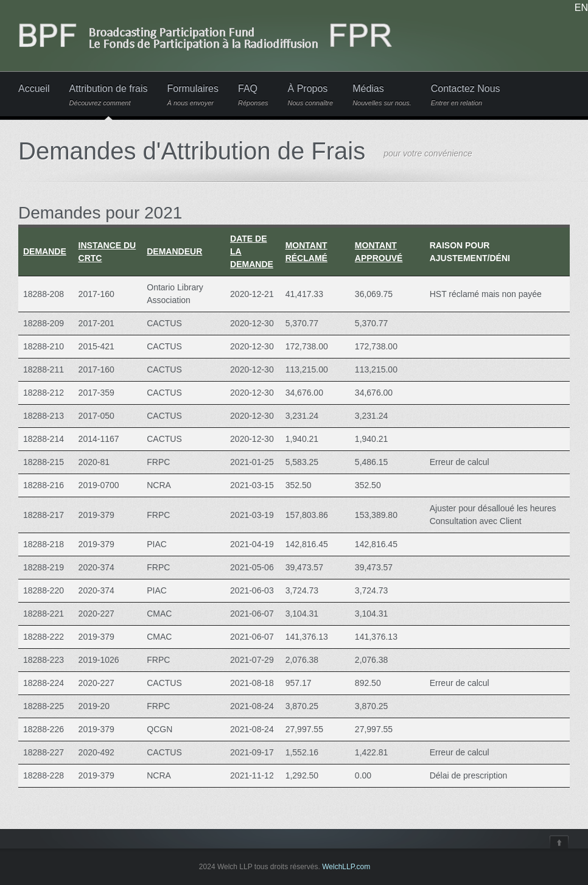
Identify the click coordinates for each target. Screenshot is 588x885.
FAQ (253, 95)
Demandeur (174, 251)
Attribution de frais (109, 95)
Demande (45, 251)
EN (581, 8)
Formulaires (193, 95)
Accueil (34, 89)
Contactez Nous (466, 95)
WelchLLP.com (346, 867)
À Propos (311, 95)
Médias (382, 95)
